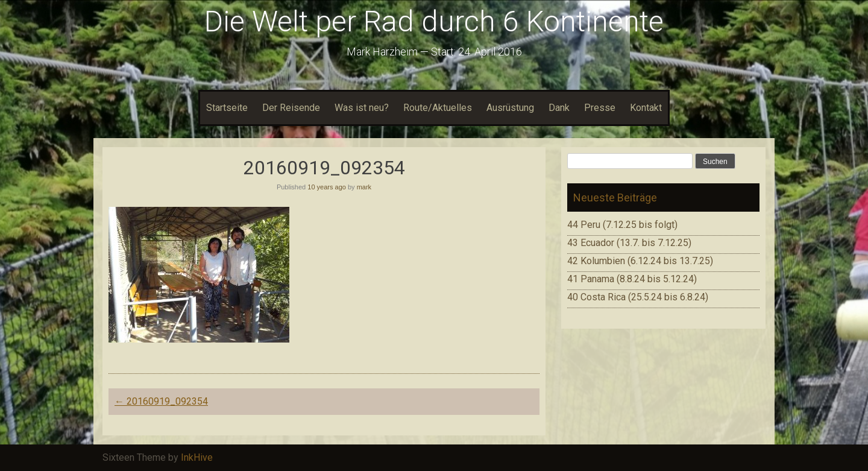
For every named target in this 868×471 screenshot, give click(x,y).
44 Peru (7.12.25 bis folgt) (622, 225)
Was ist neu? (362, 108)
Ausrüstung (510, 108)
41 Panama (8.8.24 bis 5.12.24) (632, 279)
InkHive (197, 457)
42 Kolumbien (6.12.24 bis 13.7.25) (640, 261)
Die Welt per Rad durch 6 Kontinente (434, 21)
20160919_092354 (161, 401)
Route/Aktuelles (438, 108)
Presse (600, 108)
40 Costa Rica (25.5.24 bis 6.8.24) (638, 297)
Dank (559, 108)
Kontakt (646, 108)
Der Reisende (291, 108)
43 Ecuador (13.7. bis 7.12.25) (629, 243)
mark (364, 187)
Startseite (227, 108)
